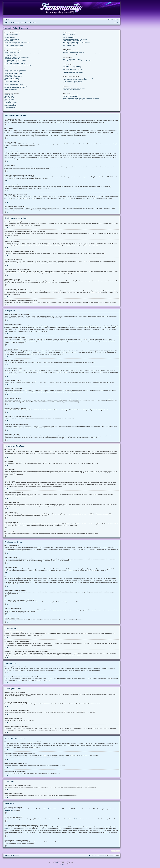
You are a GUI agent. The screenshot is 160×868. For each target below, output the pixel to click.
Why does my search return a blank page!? (73, 69)
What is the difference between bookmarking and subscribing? (78, 78)
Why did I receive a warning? (12, 83)
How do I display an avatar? (11, 62)
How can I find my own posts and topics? (73, 73)
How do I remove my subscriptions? (72, 83)
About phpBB (8, 811)
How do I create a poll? (10, 75)
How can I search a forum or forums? (72, 66)
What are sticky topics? (10, 104)
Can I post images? (9, 99)
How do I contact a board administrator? (73, 100)
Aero (55, 861)
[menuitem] (7, 20)
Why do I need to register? (11, 34)
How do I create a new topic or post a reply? (15, 70)
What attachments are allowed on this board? (74, 88)
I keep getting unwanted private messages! (73, 52)
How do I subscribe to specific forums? (72, 81)
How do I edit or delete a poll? (12, 78)
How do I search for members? (70, 71)
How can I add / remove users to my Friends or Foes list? (77, 61)
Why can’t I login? (9, 41)
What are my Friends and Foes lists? (72, 59)
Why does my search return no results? (72, 68)
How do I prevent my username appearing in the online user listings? (22, 54)
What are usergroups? (68, 38)
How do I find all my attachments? (71, 90)
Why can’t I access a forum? (12, 80)
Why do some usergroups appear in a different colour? (76, 42)
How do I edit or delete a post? (12, 72)
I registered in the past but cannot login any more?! (17, 42)
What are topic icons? (10, 107)
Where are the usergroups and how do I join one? (75, 39)
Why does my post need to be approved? (15, 88)
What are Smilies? (9, 98)
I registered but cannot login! (12, 39)
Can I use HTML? (9, 96)
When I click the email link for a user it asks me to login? (18, 65)
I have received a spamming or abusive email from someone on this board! (81, 54)
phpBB (58, 263)
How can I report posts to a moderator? (14, 84)
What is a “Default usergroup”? (70, 44)
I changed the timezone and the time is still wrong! (17, 57)
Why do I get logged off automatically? (14, 45)
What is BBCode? (9, 95)
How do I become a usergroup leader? (72, 41)
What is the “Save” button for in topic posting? (16, 86)
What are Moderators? (68, 36)
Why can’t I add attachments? (12, 81)
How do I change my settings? (12, 52)
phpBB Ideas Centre (78, 819)
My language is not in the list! (12, 59)
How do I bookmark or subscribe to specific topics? (75, 80)
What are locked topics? (10, 106)
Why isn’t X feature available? (70, 97)
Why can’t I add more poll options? (13, 77)
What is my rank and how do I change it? (15, 63)
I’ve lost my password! (10, 44)
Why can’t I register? (10, 38)
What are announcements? (11, 102)
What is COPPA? (9, 36)
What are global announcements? (13, 101)
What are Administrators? (69, 34)
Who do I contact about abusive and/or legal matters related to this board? (81, 98)
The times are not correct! (11, 55)
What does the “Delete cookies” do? (13, 47)
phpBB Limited (50, 809)
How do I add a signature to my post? (14, 73)
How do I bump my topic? (11, 89)
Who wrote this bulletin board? (70, 95)
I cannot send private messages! (71, 51)
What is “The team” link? (69, 45)
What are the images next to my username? (15, 60)
